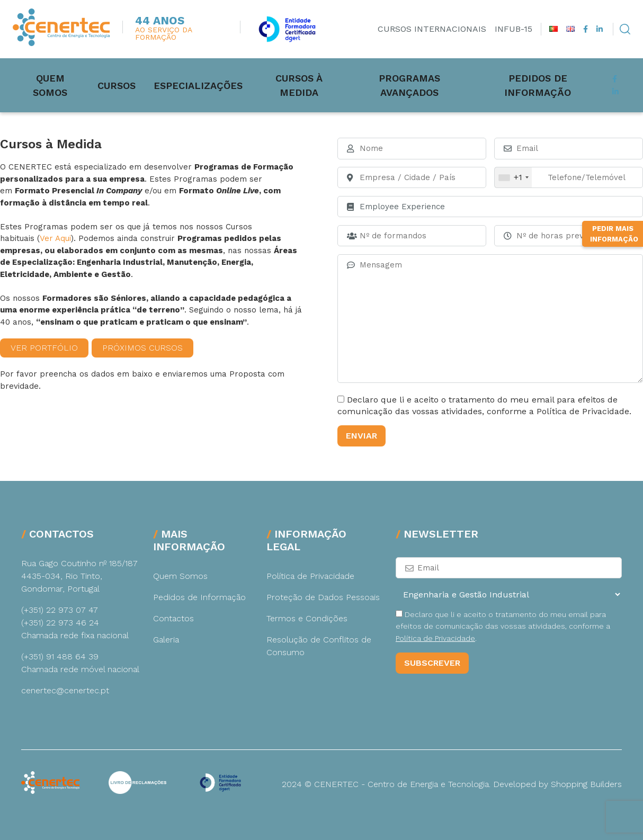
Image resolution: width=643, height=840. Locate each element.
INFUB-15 (513, 29)
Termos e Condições (307, 618)
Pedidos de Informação (561, 85)
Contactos (173, 618)
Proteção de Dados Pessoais (323, 597)
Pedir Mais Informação (614, 282)
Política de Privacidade (310, 576)
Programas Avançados (424, 85)
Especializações (202, 85)
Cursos (121, 85)
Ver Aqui (55, 238)
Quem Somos (53, 85)
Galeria (166, 640)
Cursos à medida (307, 85)
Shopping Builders (586, 784)
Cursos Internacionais (432, 29)
